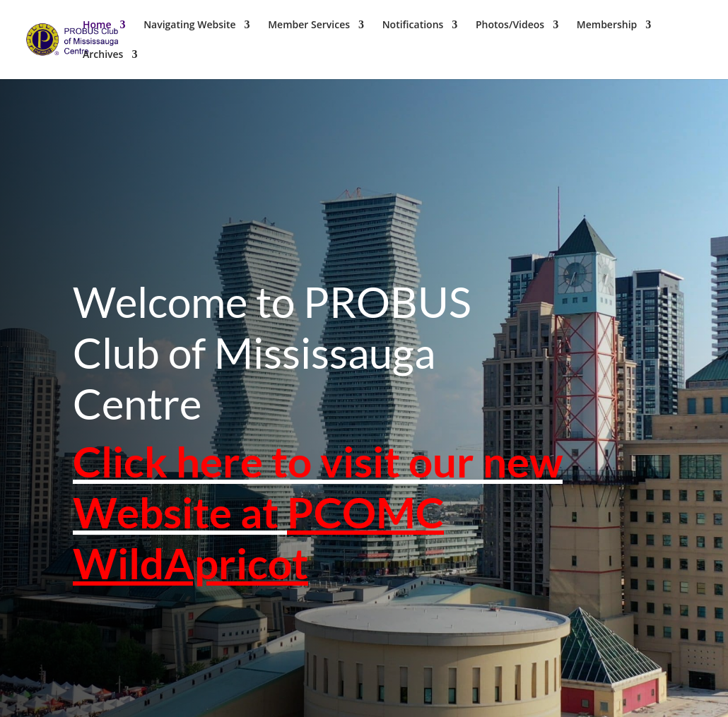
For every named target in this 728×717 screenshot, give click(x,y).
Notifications (413, 25)
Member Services (309, 25)
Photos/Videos (510, 25)
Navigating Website (189, 25)
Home (97, 25)
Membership (607, 25)
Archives (103, 55)
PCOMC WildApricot (258, 530)
